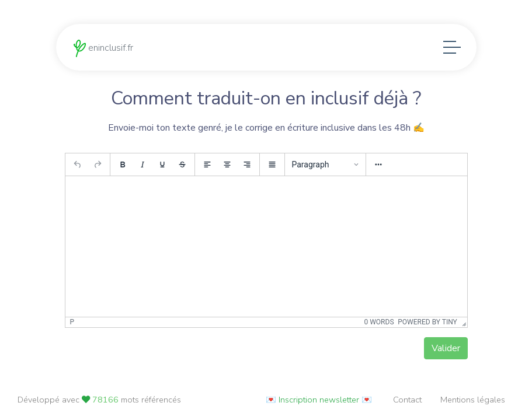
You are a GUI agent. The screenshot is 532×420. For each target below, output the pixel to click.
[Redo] (98, 168)
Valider (446, 352)
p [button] (72, 326)
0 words (379, 326)
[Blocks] (325, 168)
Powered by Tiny (427, 326)
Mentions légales (473, 400)
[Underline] (162, 168)
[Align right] (247, 168)
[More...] (378, 168)
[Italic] (142, 168)
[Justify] (272, 168)
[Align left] (207, 168)
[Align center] (227, 168)
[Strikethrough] (182, 168)
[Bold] (123, 168)
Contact (407, 400)
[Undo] (78, 168)
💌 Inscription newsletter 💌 (319, 400)
